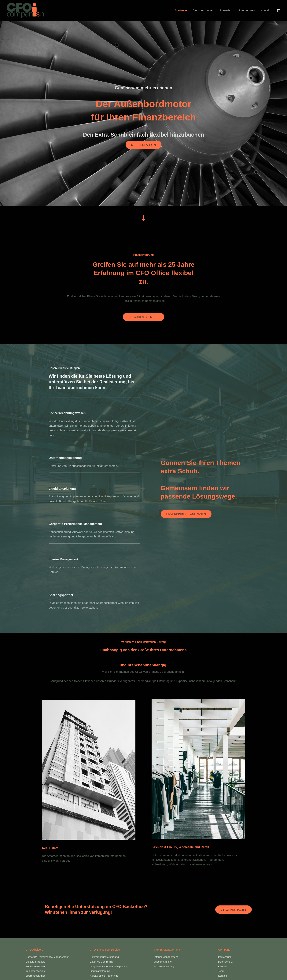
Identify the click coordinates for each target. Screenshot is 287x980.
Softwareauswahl (36, 966)
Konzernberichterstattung (106, 957)
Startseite (181, 10)
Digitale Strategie (36, 962)
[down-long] (144, 218)
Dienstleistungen (203, 10)
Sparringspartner (36, 976)
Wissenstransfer (164, 962)
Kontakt (265, 10)
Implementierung (36, 971)
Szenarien (226, 10)
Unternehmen (246, 10)
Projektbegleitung (165, 966)
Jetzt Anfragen (233, 910)
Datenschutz (226, 962)
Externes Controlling (103, 962)
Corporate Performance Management (49, 957)
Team (222, 971)
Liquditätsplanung (101, 971)
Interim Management (167, 957)
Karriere (223, 966)
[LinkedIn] (279, 11)
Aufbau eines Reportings (105, 976)
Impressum (225, 957)
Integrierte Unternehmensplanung (111, 966)
